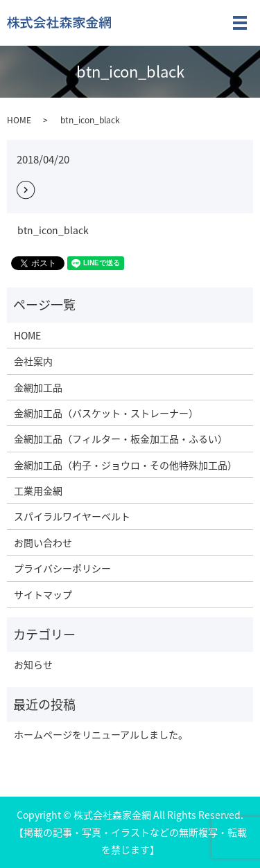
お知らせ (33, 664)
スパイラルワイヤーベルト (72, 516)
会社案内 (33, 361)
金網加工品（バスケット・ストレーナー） (106, 413)
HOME (19, 120)
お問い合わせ (43, 542)
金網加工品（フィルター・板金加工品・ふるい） (121, 439)
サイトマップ (43, 594)
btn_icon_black (53, 230)
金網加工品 (38, 387)
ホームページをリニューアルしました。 (101, 734)
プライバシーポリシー (62, 568)
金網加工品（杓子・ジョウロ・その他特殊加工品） (125, 465)
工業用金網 (38, 490)
